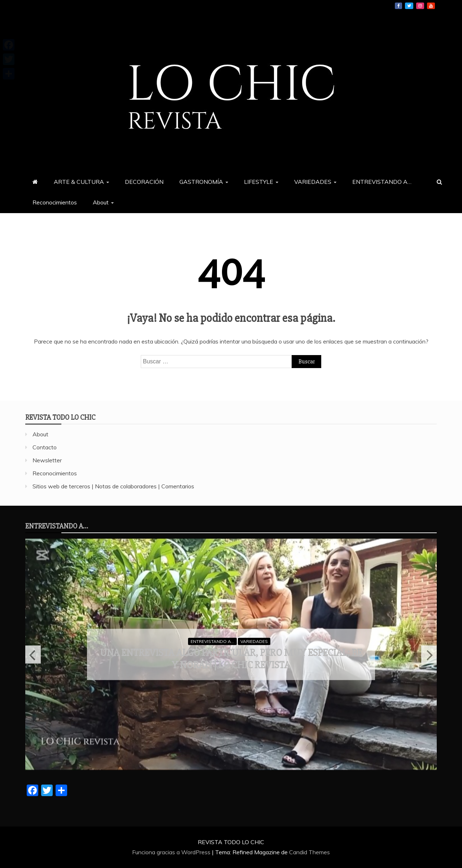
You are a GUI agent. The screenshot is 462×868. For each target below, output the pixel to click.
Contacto (45, 447)
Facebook (398, 6)
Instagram (420, 6)
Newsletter (47, 460)
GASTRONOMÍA (201, 182)
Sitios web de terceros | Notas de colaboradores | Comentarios (113, 486)
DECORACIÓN (144, 182)
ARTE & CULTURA (79, 182)
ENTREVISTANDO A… (382, 182)
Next (429, 655)
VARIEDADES (313, 182)
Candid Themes (310, 852)
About (101, 202)
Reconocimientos (55, 202)
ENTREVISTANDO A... (212, 641)
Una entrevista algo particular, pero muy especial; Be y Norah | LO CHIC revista (231, 659)
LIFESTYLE (259, 182)
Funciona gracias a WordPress (172, 852)
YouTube (431, 6)
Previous (33, 655)
